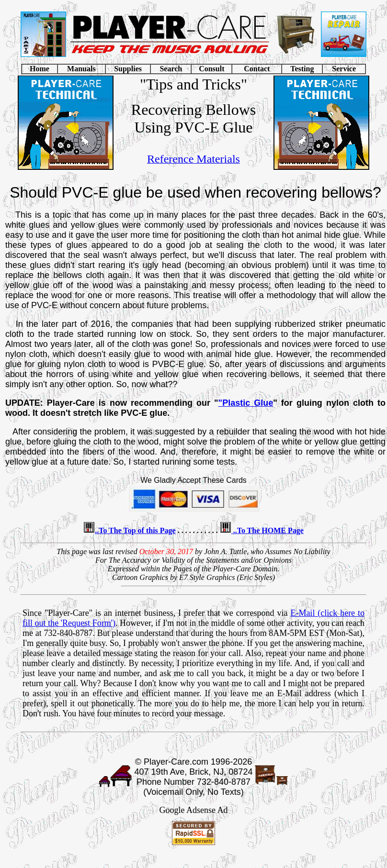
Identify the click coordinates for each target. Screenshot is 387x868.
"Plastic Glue (246, 403)
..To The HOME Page (267, 530)
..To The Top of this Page (135, 530)
